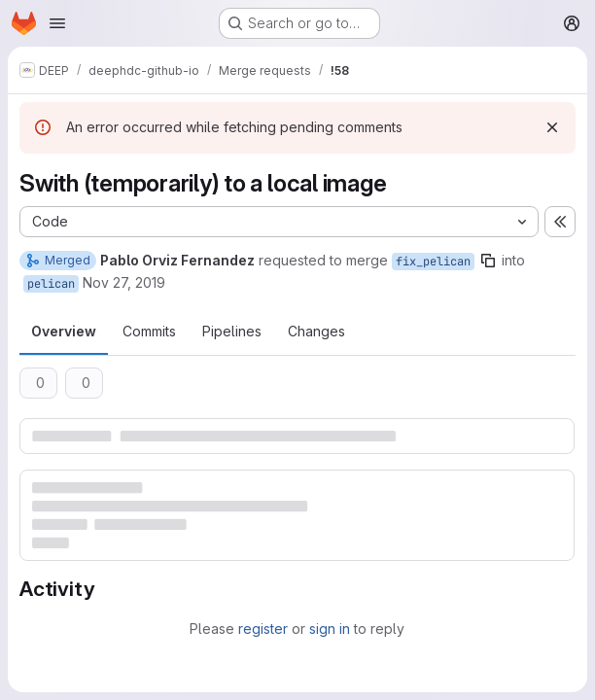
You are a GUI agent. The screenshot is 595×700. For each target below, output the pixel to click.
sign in (330, 629)
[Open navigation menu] (57, 23)
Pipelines (232, 331)
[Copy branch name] (488, 261)
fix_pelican (433, 262)
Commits (149, 331)
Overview (64, 331)
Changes (316, 331)
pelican (51, 284)
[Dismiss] (552, 127)
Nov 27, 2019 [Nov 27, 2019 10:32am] (124, 282)
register (263, 629)
